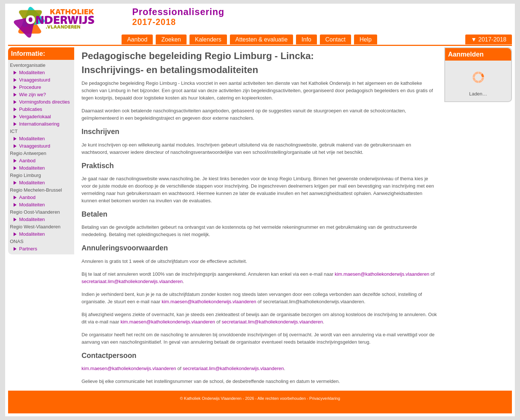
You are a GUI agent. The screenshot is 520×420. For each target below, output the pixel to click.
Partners (28, 249)
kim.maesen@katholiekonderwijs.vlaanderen (382, 274)
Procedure (30, 87)
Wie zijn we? (32, 95)
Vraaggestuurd (35, 80)
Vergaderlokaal (35, 117)
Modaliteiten (32, 73)
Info (306, 39)
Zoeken (171, 39)
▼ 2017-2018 (489, 39)
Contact (335, 39)
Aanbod (137, 39)
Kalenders (208, 39)
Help (366, 39)
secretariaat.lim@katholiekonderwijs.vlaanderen (132, 281)
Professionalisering (178, 12)
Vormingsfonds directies (44, 102)
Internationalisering (39, 124)
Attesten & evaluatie (261, 39)
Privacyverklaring (325, 398)
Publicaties (31, 109)
